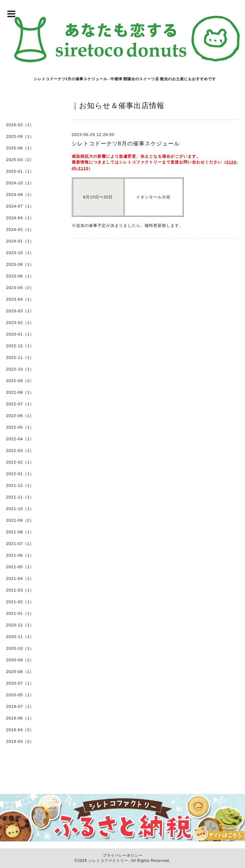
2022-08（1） (20, 392)
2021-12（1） (20, 485)
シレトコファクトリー (108, 861)
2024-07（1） (20, 206)
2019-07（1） (20, 706)
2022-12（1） (20, 346)
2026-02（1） (20, 125)
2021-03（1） (20, 590)
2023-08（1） (20, 264)
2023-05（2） (20, 288)
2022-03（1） (20, 451)
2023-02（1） (20, 323)
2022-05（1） (20, 427)
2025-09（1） (20, 136)
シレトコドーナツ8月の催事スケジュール (126, 144)
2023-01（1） (20, 334)
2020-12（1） (20, 625)
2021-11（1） (20, 497)
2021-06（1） (20, 555)
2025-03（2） (20, 160)
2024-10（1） (20, 183)
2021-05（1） (20, 567)
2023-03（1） (20, 311)
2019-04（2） (20, 730)
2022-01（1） (20, 474)
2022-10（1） (20, 369)
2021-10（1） (20, 509)
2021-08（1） (20, 532)
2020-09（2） (20, 660)
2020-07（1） (20, 683)
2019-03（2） (20, 741)
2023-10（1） (20, 253)
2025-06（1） (20, 148)
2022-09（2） (20, 381)
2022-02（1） (20, 462)
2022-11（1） (20, 357)
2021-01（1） (20, 613)
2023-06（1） (20, 276)
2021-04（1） (20, 579)
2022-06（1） (20, 416)
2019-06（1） (20, 718)
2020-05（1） (20, 695)
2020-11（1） (20, 637)
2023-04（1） (20, 299)
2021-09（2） (20, 520)
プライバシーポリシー (123, 855)
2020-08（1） (20, 672)
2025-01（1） (20, 171)
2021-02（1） (20, 602)
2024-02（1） (20, 229)
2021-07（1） (20, 544)
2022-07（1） (20, 404)
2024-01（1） (20, 241)
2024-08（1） (20, 195)
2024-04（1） (20, 218)
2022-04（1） (20, 439)
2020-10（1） (20, 648)
